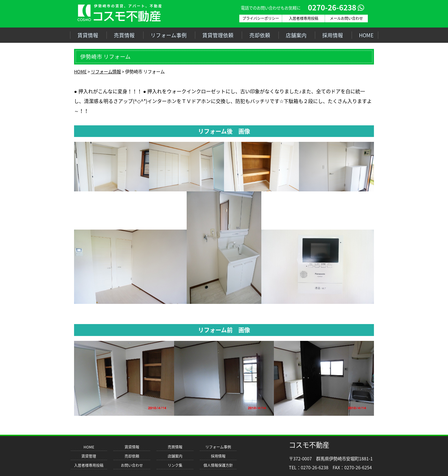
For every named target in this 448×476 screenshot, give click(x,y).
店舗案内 (296, 35)
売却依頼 (260, 35)
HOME (366, 35)
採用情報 (333, 35)
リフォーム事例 (169, 35)
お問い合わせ (132, 465)
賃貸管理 (89, 456)
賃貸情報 (88, 35)
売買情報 (124, 35)
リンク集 (175, 465)
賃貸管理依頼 (218, 35)
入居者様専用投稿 (89, 465)
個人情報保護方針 (218, 465)
